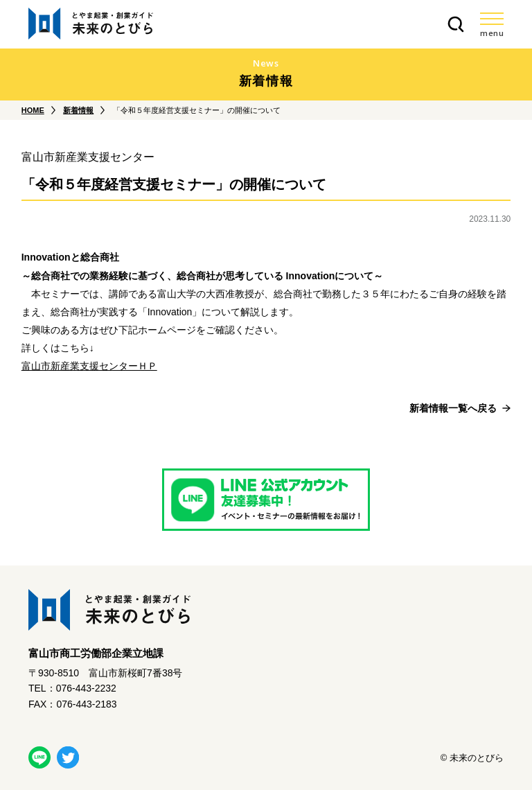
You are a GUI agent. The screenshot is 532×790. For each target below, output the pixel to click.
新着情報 (78, 110)
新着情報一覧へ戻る (453, 408)
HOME (33, 110)
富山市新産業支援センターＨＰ (89, 366)
